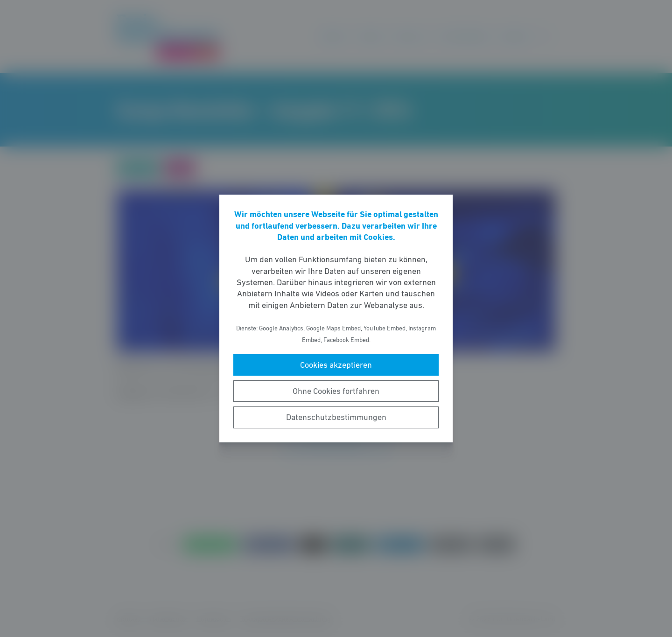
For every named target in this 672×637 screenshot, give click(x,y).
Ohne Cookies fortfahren (336, 391)
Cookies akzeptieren (336, 365)
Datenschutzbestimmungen (336, 417)
